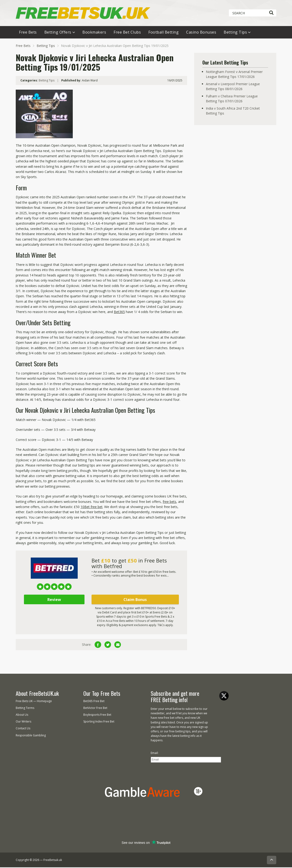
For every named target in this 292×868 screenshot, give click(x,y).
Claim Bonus (135, 600)
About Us (22, 715)
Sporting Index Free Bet (99, 722)
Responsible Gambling (31, 736)
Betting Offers (58, 33)
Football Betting (163, 33)
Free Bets (28, 33)
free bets (169, 502)
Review (54, 600)
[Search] (271, 13)
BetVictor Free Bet (95, 708)
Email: (155, 753)
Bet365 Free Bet (94, 702)
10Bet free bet (92, 507)
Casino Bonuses (201, 33)
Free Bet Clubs (127, 33)
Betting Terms (25, 708)
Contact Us (23, 729)
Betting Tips (235, 33)
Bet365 (119, 312)
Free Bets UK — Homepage (34, 702)
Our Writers (23, 722)
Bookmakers (94, 33)
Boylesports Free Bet (97, 715)
